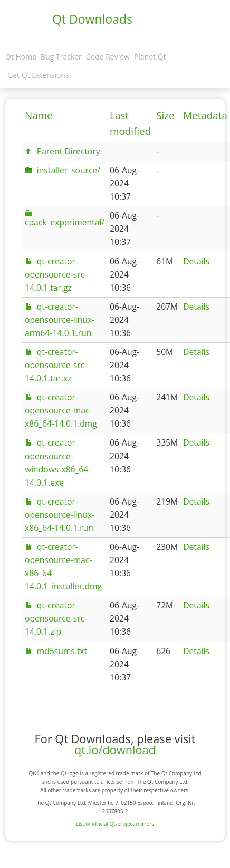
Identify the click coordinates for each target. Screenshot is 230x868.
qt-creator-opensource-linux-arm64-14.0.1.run (60, 320)
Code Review (108, 57)
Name (39, 115)
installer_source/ (69, 170)
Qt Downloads (92, 19)
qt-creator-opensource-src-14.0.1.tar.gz (56, 274)
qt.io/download (115, 750)
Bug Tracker (61, 57)
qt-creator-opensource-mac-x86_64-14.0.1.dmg (61, 410)
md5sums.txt (62, 651)
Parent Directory (69, 151)
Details (196, 261)
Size (165, 115)
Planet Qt (150, 57)
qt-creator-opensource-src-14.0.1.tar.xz (56, 365)
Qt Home (21, 57)
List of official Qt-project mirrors (115, 824)
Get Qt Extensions (38, 75)
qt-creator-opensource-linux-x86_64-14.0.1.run (60, 515)
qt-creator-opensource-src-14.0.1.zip (56, 618)
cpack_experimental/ (65, 222)
